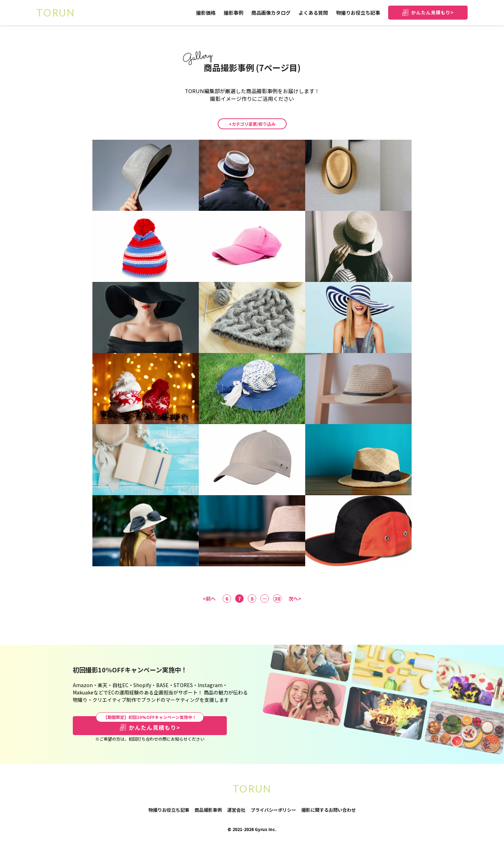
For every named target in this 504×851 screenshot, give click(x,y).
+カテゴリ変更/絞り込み (252, 124)
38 (277, 599)
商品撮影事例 (208, 810)
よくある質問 (313, 13)
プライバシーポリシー (273, 810)
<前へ (209, 599)
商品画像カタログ (271, 13)
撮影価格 (206, 13)
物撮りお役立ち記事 (358, 13)
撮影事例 (233, 13)
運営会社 (236, 810)
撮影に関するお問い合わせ (329, 810)
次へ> (295, 599)
